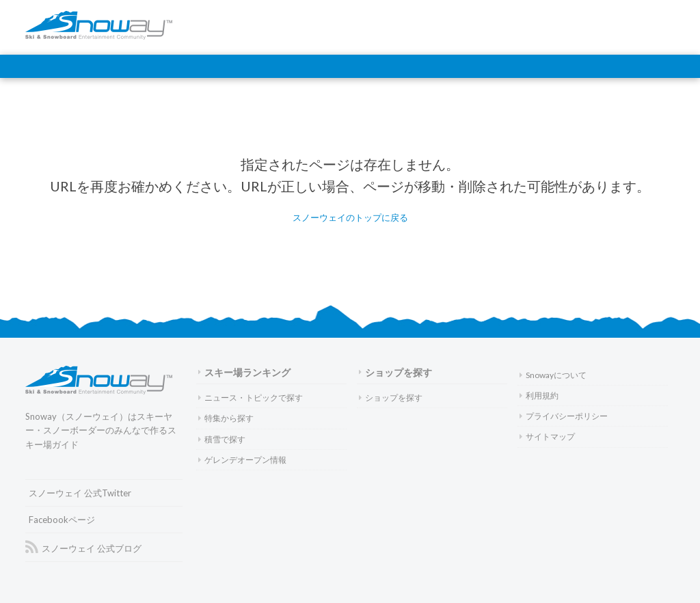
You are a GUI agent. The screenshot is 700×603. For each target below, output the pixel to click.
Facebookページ (62, 520)
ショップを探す (395, 372)
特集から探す (226, 418)
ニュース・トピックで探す (251, 398)
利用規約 (539, 396)
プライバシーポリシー (564, 416)
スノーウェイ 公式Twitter (80, 493)
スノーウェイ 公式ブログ (83, 548)
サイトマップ (547, 437)
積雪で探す (222, 439)
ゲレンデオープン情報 (242, 460)
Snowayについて (553, 375)
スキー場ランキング (244, 372)
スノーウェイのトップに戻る (350, 217)
